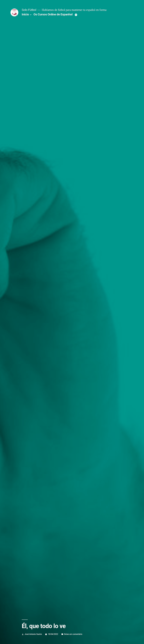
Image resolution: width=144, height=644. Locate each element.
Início (25, 14)
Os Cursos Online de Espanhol (53, 14)
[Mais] (76, 15)
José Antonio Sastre (33, 634)
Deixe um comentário (73, 634)
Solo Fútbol (29, 10)
